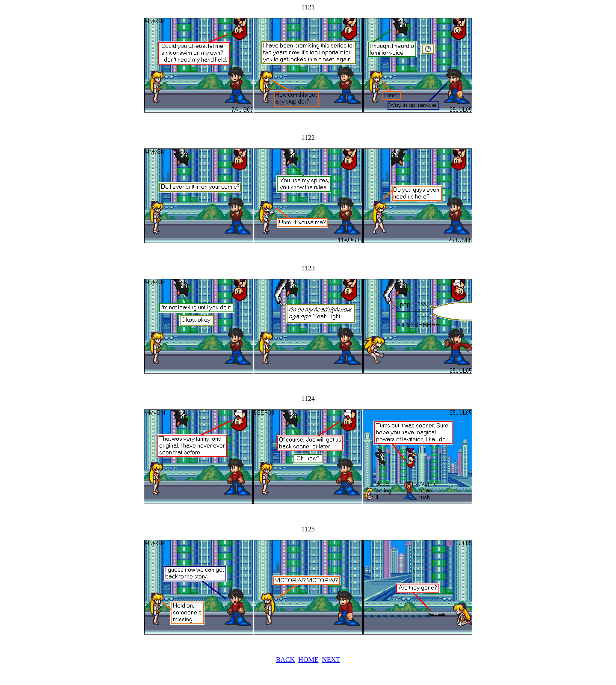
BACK (285, 660)
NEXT (331, 660)
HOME (308, 660)
